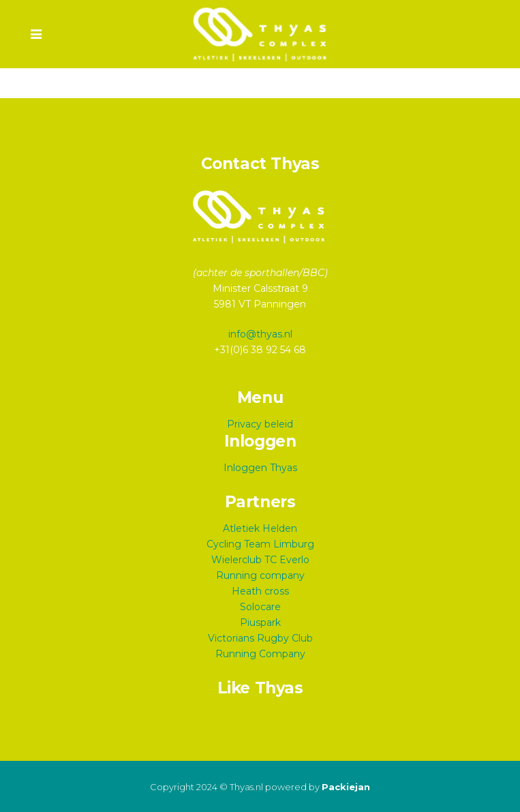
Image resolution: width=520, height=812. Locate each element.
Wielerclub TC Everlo (260, 560)
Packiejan (346, 787)
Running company (260, 575)
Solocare (260, 607)
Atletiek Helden (260, 528)
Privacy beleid (260, 424)
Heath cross (260, 591)
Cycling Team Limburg (260, 544)
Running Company (260, 654)
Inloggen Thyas (260, 468)
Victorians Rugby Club (260, 638)
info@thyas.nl (260, 334)
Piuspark (260, 622)
